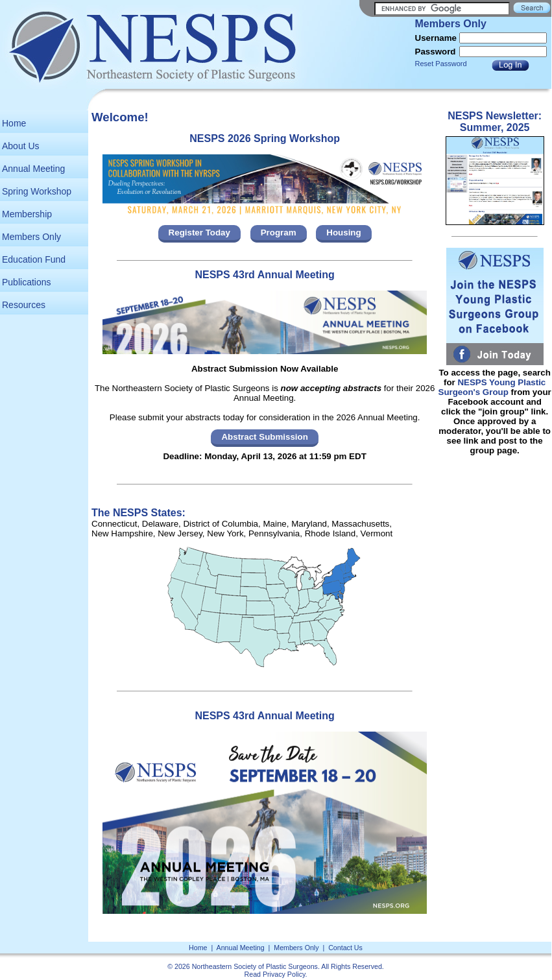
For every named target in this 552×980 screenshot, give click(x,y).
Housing (343, 233)
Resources (24, 305)
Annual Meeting (33, 169)
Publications (27, 282)
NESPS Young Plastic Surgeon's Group (492, 387)
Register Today (199, 233)
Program (279, 233)
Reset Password (441, 64)
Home (14, 123)
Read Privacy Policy (275, 974)
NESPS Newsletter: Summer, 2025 (495, 122)
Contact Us (345, 948)
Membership (27, 214)
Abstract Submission (264, 437)
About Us (21, 146)
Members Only (31, 237)
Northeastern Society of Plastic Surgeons (255, 966)
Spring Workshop (37, 191)
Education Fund (34, 259)
